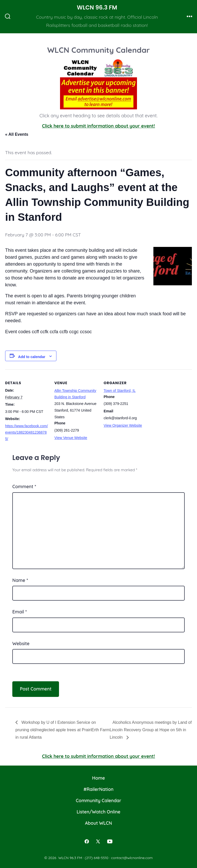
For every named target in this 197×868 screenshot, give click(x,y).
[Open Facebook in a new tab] (87, 841)
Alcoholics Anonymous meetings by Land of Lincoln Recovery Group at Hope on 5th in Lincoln (151, 730)
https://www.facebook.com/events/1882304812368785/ (27, 432)
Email (20, 612)
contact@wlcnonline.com (132, 858)
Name (20, 580)
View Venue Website (71, 438)
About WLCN (98, 823)
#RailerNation (99, 789)
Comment (24, 486)
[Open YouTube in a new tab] (110, 841)
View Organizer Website (123, 425)
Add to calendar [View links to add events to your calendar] (32, 357)
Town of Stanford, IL (120, 391)
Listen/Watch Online (99, 812)
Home (98, 778)
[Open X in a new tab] (98, 841)
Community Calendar (98, 800)
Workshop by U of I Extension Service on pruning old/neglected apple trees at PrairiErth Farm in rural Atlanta (62, 730)
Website (21, 643)
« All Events (17, 134)
